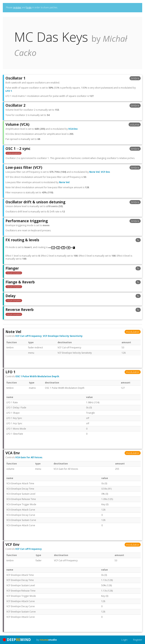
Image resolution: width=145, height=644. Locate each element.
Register (138, 640)
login (29, 7)
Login (124, 640)
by (47, 640)
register (17, 7)
